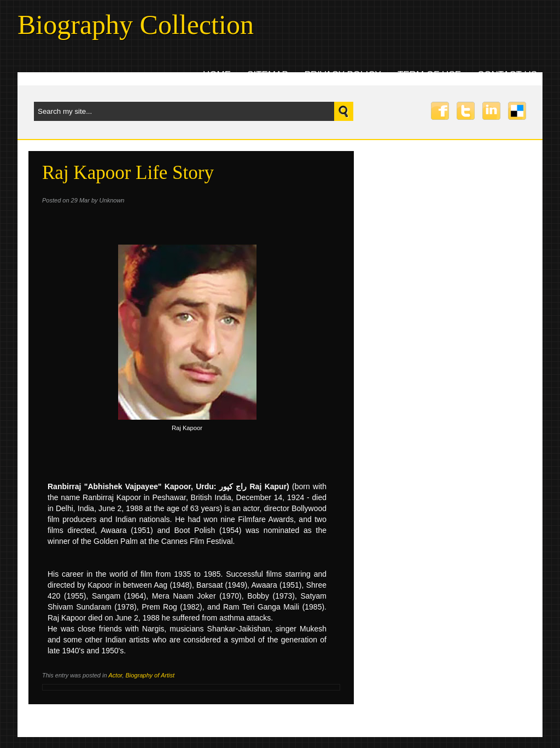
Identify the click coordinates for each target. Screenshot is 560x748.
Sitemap (268, 75)
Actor (115, 675)
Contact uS (507, 75)
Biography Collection (136, 25)
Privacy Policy (343, 75)
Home (217, 75)
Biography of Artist (150, 675)
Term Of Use (429, 75)
